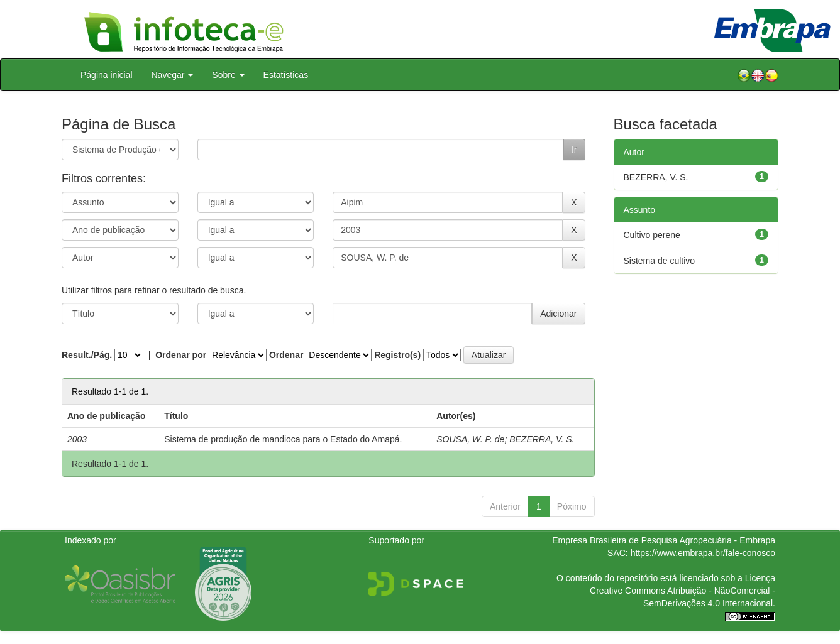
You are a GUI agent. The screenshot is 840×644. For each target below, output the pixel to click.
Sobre (228, 75)
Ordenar (286, 355)
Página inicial (107, 75)
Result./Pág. (87, 355)
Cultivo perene (652, 235)
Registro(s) (397, 355)
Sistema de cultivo (660, 261)
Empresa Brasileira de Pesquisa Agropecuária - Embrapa (664, 540)
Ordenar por (181, 355)
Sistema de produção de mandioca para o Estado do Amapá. (283, 439)
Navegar (173, 75)
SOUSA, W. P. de (470, 439)
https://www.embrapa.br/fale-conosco (703, 553)
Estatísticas (286, 75)
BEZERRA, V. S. (542, 439)
